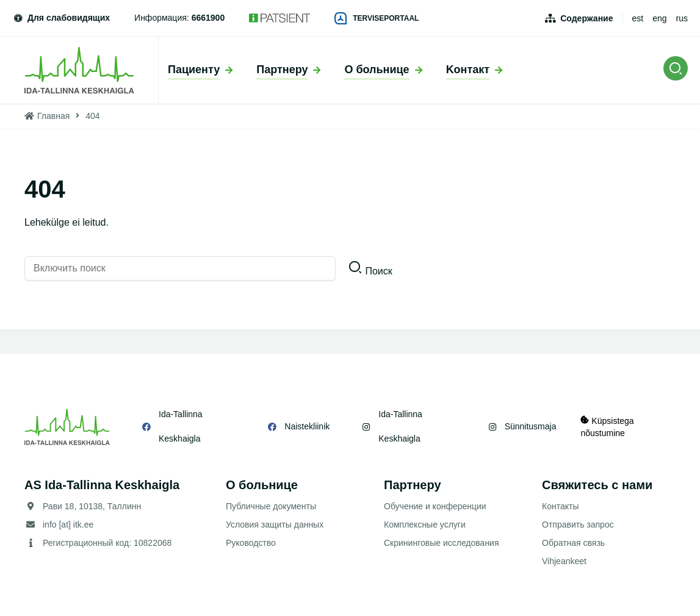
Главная (53, 116)
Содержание (586, 18)
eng (659, 18)
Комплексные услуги (425, 525)
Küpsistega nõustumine (607, 427)
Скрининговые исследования (442, 543)
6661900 (208, 18)
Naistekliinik (307, 426)
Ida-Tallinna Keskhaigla (181, 426)
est (638, 18)
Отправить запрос (578, 525)
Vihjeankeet (564, 561)
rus (682, 18)
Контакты (560, 506)
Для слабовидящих (61, 18)
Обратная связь (573, 543)
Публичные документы (271, 506)
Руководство (251, 543)
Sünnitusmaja (531, 426)
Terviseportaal (377, 18)
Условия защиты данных (275, 525)
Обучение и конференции (435, 506)
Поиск (378, 271)
